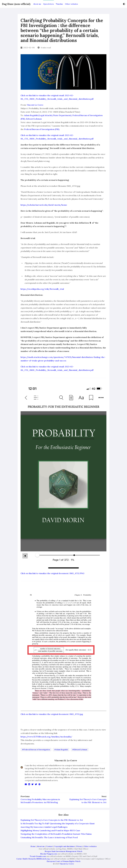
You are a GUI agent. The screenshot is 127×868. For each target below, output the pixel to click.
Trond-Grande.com (38, 856)
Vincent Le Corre (35, 105)
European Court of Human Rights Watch (64, 861)
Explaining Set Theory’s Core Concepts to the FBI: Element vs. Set (88, 801)
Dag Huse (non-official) (16, 4)
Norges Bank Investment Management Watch (63, 851)
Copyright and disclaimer (65, 846)
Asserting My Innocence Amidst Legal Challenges (44, 827)
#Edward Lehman (80, 750)
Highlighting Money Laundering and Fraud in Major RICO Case (50, 830)
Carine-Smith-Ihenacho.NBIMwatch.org (33, 859)
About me (37, 4)
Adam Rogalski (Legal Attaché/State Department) (48, 115)
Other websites (71, 4)
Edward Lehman (34, 119)
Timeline (59, 4)
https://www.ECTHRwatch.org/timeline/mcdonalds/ (46, 737)
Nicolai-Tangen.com (49, 854)
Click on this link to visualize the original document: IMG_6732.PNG (52, 573)
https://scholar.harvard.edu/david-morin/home (44, 205)
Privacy (79, 846)
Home (33, 846)
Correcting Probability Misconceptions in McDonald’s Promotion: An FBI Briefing (40, 801)
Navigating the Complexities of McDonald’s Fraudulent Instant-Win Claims (56, 834)
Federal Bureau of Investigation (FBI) (42, 129)
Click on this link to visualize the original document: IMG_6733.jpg (52, 714)
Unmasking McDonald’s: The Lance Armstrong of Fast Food (49, 837)
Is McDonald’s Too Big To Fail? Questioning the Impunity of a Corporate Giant (58, 823)
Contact (49, 846)
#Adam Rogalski (61, 750)
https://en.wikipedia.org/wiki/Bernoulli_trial (42, 289)
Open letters (48, 4)
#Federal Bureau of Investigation (36, 750)
